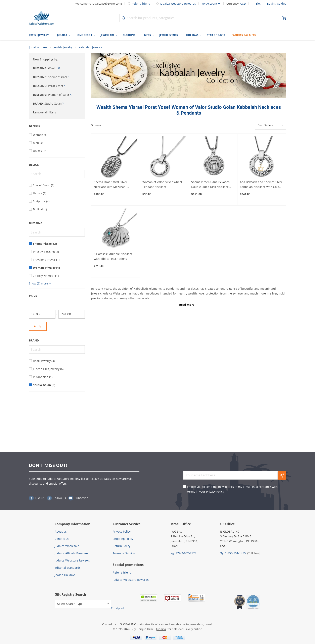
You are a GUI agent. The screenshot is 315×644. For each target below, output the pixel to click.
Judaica (62, 35)
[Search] (57, 174)
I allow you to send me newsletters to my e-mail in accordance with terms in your (232, 489)
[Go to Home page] (42, 18)
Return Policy (122, 546)
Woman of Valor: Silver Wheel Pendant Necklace (162, 184)
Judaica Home (38, 47)
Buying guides (277, 4)
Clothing (129, 35)
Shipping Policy (123, 539)
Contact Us (62, 539)
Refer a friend (139, 4)
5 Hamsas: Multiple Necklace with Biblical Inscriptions (113, 256)
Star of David (216, 35)
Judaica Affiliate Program (71, 553)
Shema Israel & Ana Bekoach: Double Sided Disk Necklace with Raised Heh (211, 185)
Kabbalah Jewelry (90, 47)
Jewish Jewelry (39, 35)
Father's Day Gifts (244, 35)
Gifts (147, 35)
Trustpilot (117, 608)
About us (61, 531)
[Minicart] (284, 18)
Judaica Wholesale (67, 546)
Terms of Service (124, 553)
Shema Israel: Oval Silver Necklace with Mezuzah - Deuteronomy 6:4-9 (111, 185)
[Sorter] (271, 125)
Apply (38, 326)
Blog (258, 4)
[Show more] (40, 283)
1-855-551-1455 (235, 553)
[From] (42, 314)
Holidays (192, 35)
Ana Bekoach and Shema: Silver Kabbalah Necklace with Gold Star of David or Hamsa (261, 185)
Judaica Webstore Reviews (72, 560)
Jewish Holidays (65, 575)
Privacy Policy (215, 492)
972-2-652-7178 (186, 553)
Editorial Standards (68, 568)
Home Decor (84, 35)
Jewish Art (107, 35)
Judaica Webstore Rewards (176, 4)
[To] (72, 314)
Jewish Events (169, 35)
